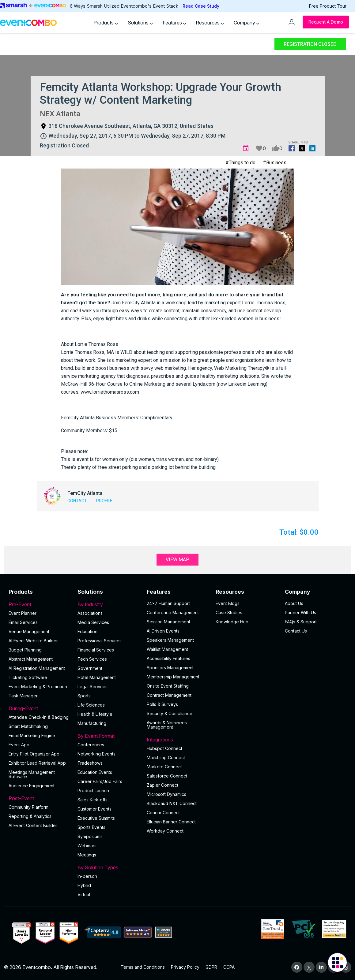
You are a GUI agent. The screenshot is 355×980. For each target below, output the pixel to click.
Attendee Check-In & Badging (39, 717)
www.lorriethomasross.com (110, 392)
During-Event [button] (39, 708)
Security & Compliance (170, 713)
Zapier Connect (162, 785)
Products (106, 23)
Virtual (84, 895)
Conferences (91, 745)
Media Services (93, 622)
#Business (275, 163)
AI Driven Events (163, 631)
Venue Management (29, 631)
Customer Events (94, 809)
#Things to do (240, 163)
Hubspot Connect (164, 748)
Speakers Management (170, 640)
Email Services (23, 622)
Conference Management (173, 612)
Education (87, 631)
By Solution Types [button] (108, 867)
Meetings (87, 855)
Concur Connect (163, 813)
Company (247, 23)
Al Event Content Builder (33, 825)
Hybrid (84, 885)
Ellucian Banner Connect (171, 822)
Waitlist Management (167, 649)
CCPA (229, 967)
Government (90, 668)
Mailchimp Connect (166, 757)
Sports (84, 696)
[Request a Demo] (326, 22)
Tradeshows (90, 763)
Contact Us (296, 631)
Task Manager (23, 696)
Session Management (168, 622)
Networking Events (96, 754)
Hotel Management (97, 677)
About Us (294, 603)
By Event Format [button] (108, 736)
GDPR (211, 967)
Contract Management (169, 695)
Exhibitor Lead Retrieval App (37, 763)
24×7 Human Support (168, 603)
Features (174, 23)
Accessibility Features (168, 658)
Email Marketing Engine (32, 735)
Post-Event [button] (39, 798)
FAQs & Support (301, 622)
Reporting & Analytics (30, 816)
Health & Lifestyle (95, 714)
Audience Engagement (32, 786)
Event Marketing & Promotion (38, 687)
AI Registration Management (37, 668)
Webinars (87, 846)
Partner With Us (300, 612)
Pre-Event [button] (39, 604)
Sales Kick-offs (93, 800)
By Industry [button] (108, 604)
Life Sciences (91, 705)
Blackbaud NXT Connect (172, 803)
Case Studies (229, 612)
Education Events (95, 772)
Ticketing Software (28, 677)
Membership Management (173, 677)
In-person (87, 876)
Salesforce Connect (167, 776)
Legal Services (93, 687)
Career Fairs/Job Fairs (100, 781)
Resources (210, 23)
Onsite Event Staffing (168, 686)
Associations (90, 613)
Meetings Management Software (32, 774)
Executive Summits (96, 818)
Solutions (140, 23)
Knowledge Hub (232, 622)
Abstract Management (31, 659)
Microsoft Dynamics (166, 794)
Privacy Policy (185, 967)
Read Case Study (201, 6)
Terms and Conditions (143, 967)
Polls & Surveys (162, 704)
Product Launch (93, 791)
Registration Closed (310, 44)
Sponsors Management (170, 668)
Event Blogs (228, 603)
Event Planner (23, 613)
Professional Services (100, 641)
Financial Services (96, 650)
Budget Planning (25, 650)
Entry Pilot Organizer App (34, 754)
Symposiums (90, 836)
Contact (77, 501)
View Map (177, 560)
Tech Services (92, 659)
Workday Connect (165, 831)
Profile (104, 501)
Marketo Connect (164, 767)
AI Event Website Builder (33, 641)
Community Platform (28, 807)
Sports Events (91, 827)
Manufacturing (92, 723)
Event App (19, 745)
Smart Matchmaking (28, 726)
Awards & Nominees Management (167, 725)
